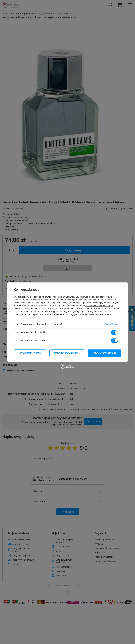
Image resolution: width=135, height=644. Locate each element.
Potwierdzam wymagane (67, 353)
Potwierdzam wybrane (30, 353)
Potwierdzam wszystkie (104, 353)
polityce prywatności (102, 303)
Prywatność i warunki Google (99, 306)
